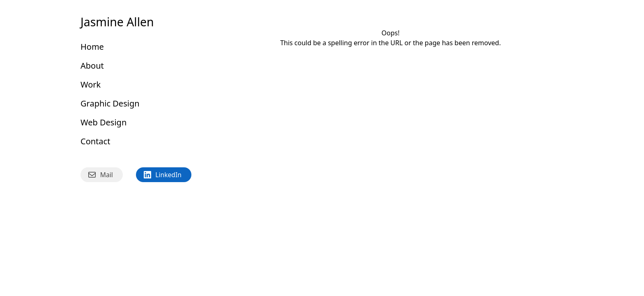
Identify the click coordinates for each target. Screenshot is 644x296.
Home (92, 47)
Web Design (103, 122)
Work (91, 84)
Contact (95, 141)
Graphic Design (110, 103)
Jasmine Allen (117, 22)
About (92, 66)
